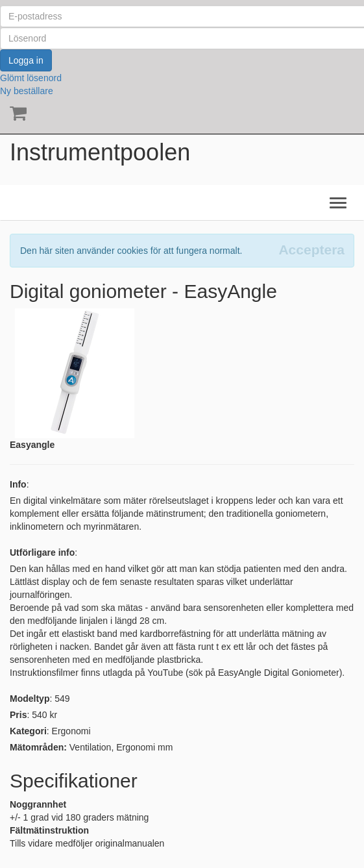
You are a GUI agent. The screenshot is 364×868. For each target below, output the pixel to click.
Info (18, 484)
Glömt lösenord (31, 78)
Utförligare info (42, 552)
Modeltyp (30, 699)
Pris (18, 715)
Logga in (26, 60)
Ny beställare (27, 91)
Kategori (28, 731)
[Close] (311, 250)
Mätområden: (38, 747)
